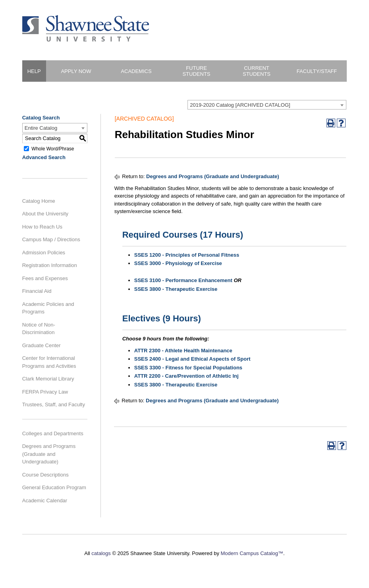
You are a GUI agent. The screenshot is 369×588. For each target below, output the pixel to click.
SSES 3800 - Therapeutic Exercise (176, 289)
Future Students (196, 71)
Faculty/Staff (317, 71)
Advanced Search (44, 157)
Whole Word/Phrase (53, 148)
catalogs (101, 553)
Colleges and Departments (53, 433)
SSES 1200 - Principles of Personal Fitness (187, 255)
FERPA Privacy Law (45, 392)
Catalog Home (39, 201)
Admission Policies (44, 253)
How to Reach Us (42, 227)
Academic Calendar (45, 501)
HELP (34, 71)
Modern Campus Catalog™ (252, 553)
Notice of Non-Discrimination (39, 329)
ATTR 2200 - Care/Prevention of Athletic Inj (186, 376)
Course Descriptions (45, 475)
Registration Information (50, 265)
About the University (45, 214)
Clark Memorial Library (48, 379)
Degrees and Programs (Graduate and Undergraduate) (49, 454)
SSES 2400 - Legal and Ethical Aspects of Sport (192, 359)
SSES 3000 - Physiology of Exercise (178, 263)
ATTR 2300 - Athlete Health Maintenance (183, 351)
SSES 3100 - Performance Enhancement (183, 280)
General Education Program (54, 487)
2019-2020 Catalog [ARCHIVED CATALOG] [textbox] (240, 105)
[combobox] (267, 105)
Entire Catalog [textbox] (41, 128)
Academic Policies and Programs (48, 308)
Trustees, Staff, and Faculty (54, 404)
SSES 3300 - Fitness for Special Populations (188, 368)
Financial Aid (37, 291)
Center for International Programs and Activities (49, 362)
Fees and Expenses (45, 278)
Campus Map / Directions (51, 239)
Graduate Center (42, 345)
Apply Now (76, 71)
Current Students (257, 71)
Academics (136, 71)
